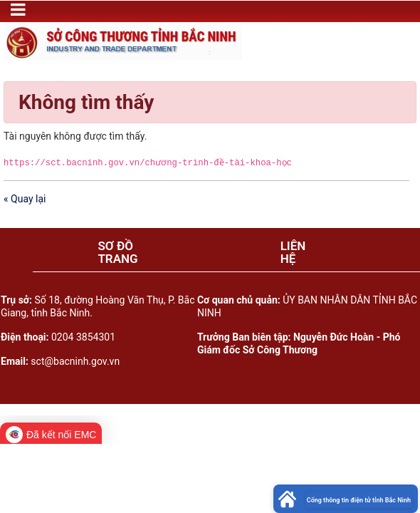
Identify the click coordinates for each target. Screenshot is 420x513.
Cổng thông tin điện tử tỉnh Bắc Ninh (359, 500)
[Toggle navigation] (18, 10)
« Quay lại (25, 199)
